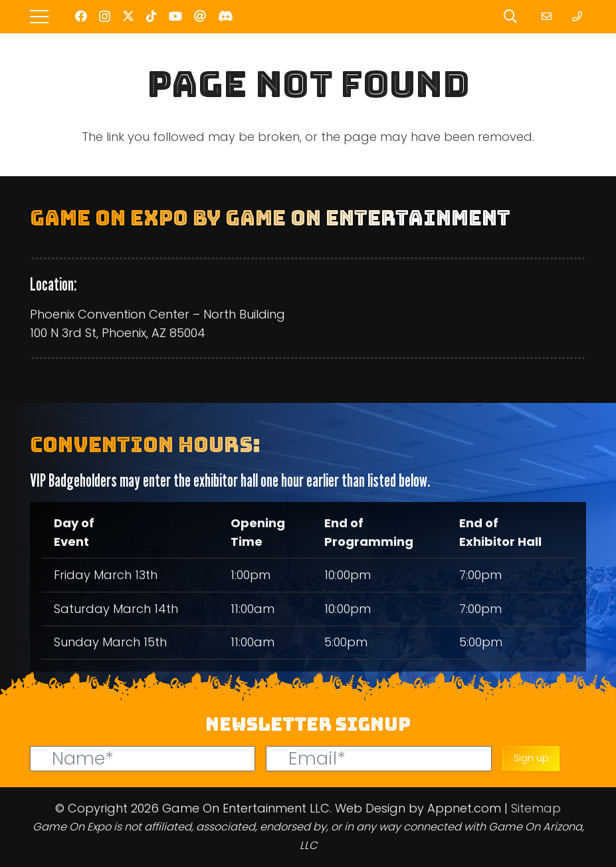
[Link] (549, 16)
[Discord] (226, 16)
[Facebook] (81, 16)
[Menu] (40, 17)
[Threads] (200, 16)
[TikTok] (152, 16)
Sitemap (536, 808)
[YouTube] (175, 16)
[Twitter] (128, 16)
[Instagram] (105, 17)
